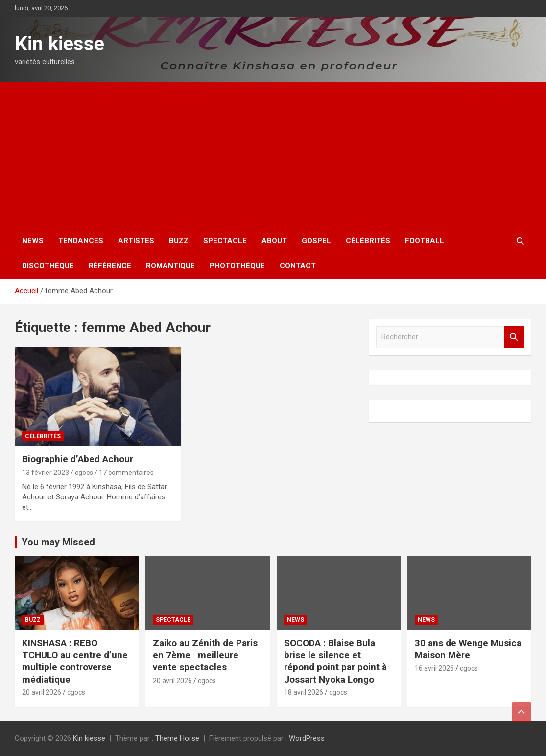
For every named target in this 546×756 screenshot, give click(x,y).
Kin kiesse (59, 44)
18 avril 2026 (304, 692)
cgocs (84, 472)
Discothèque (48, 266)
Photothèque (237, 266)
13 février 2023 (46, 472)
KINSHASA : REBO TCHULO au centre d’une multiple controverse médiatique (75, 661)
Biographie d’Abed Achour (78, 459)
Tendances (81, 241)
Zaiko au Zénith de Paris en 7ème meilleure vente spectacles (205, 655)
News (33, 241)
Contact (298, 266)
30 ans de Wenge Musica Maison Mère (468, 649)
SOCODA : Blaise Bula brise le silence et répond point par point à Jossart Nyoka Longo (335, 661)
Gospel (316, 241)
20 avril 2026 (42, 692)
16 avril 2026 (434, 668)
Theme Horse (177, 738)
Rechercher (514, 337)
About (274, 241)
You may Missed (58, 542)
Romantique (170, 266)
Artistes (136, 241)
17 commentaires (126, 472)
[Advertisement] (273, 155)
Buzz (179, 241)
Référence (110, 266)
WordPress (307, 738)
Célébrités (368, 241)
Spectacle (225, 241)
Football (425, 241)
